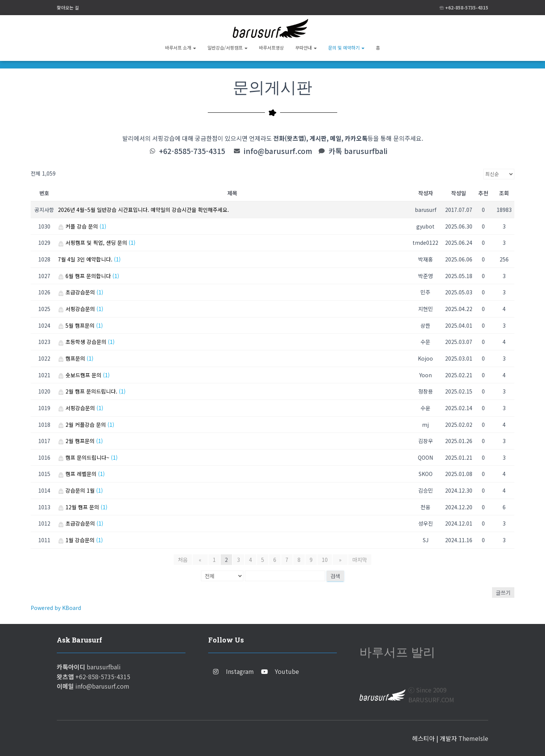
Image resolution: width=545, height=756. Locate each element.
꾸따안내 (306, 47)
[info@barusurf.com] (237, 151)
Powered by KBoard (56, 608)
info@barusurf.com (279, 151)
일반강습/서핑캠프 (227, 47)
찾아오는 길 (68, 7)
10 (325, 560)
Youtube (287, 671)
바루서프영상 (271, 47)
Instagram (240, 671)
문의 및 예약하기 (346, 47)
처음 (187, 560)
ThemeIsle (473, 738)
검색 (335, 576)
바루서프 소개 (181, 47)
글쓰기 (503, 593)
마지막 (356, 560)
